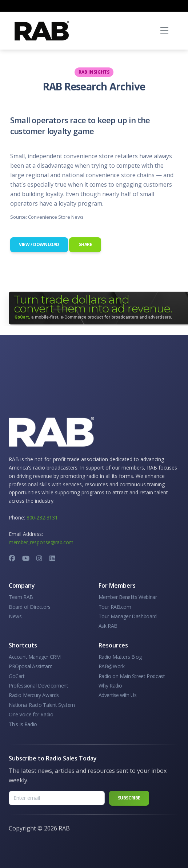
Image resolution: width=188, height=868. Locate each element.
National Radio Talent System (42, 705)
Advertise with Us (118, 695)
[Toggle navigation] (164, 31)
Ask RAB (108, 626)
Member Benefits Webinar (128, 597)
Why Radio (110, 686)
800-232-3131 (42, 517)
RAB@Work (112, 666)
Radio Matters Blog (120, 657)
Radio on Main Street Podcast (132, 676)
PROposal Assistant (31, 666)
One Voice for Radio (31, 714)
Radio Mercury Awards (34, 695)
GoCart (17, 676)
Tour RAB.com (115, 607)
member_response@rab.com (41, 542)
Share (85, 244)
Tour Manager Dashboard (128, 616)
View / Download (39, 244)
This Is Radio (23, 724)
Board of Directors (30, 607)
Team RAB (21, 597)
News (15, 616)
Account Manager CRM (35, 657)
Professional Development (38, 686)
